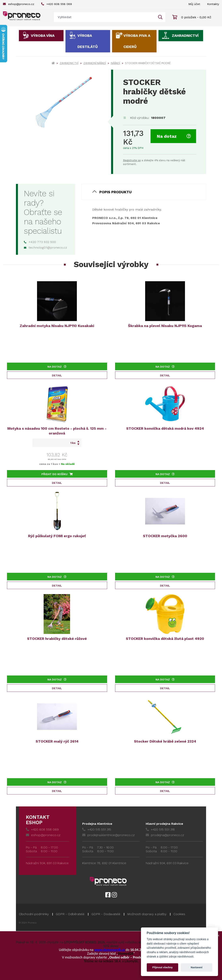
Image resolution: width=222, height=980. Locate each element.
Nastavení (197, 967)
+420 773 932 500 (40, 242)
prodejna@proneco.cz (165, 835)
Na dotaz (174, 136)
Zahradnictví (185, 36)
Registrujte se (132, 160)
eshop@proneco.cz (19, 4)
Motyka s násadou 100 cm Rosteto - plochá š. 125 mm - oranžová (57, 431)
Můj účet (194, 4)
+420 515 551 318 (160, 829)
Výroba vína (43, 36)
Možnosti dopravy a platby (147, 914)
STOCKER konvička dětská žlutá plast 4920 (165, 639)
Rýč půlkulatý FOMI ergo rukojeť (57, 536)
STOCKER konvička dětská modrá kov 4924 (165, 428)
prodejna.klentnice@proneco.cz (108, 835)
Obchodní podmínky (34, 914)
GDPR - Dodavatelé (106, 914)
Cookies (179, 914)
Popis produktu (115, 192)
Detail (57, 375)
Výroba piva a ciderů (137, 41)
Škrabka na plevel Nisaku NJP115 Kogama (165, 326)
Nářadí (115, 63)
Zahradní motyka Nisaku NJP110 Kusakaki (57, 326)
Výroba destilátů (88, 41)
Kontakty (213, 4)
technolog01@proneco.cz (45, 247)
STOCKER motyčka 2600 (165, 536)
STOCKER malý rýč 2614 (57, 741)
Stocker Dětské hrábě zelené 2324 (165, 741)
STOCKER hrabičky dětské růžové (57, 639)
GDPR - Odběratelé (70, 914)
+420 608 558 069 (57, 4)
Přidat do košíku (57, 474)
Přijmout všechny (162, 967)
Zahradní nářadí (95, 63)
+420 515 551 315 (97, 829)
